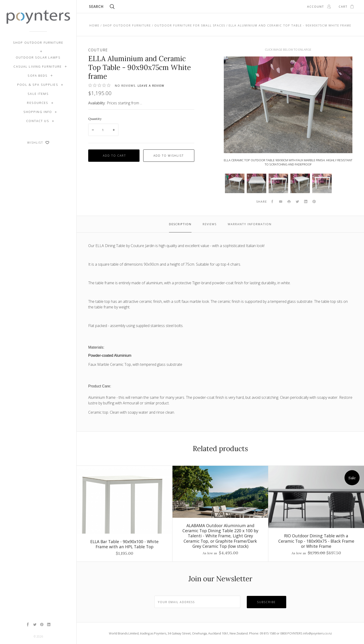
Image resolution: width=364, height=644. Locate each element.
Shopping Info (38, 112)
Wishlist (38, 143)
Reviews (210, 224)
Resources (38, 103)
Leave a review (151, 86)
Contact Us (38, 121)
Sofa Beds (38, 76)
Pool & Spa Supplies (38, 85)
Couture (98, 50)
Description (180, 224)
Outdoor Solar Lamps (38, 57)
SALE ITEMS (38, 94)
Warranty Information (250, 224)
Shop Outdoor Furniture (38, 43)
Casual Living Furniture (38, 66)
